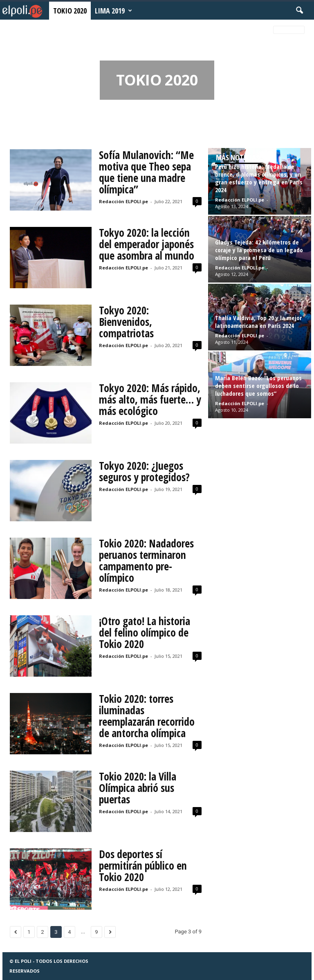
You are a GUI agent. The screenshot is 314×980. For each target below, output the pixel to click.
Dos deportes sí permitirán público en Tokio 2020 (143, 866)
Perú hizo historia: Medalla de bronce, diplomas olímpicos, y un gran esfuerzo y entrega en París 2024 (259, 178)
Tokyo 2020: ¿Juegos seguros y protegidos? (144, 471)
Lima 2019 (113, 11)
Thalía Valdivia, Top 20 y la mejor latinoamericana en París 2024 (258, 322)
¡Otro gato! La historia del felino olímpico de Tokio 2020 (145, 632)
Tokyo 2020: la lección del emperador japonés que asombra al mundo (147, 244)
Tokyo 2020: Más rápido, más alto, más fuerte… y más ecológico (150, 399)
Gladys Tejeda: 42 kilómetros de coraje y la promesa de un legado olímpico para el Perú (259, 250)
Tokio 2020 (70, 11)
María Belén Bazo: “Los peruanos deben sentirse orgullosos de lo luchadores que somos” (258, 386)
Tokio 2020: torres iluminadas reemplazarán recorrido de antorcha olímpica (147, 716)
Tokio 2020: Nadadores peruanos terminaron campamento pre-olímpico (146, 561)
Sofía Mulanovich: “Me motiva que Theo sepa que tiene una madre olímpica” (146, 172)
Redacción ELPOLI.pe (123, 201)
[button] (299, 11)
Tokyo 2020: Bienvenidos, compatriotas (126, 322)
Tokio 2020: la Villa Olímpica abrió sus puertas (138, 788)
